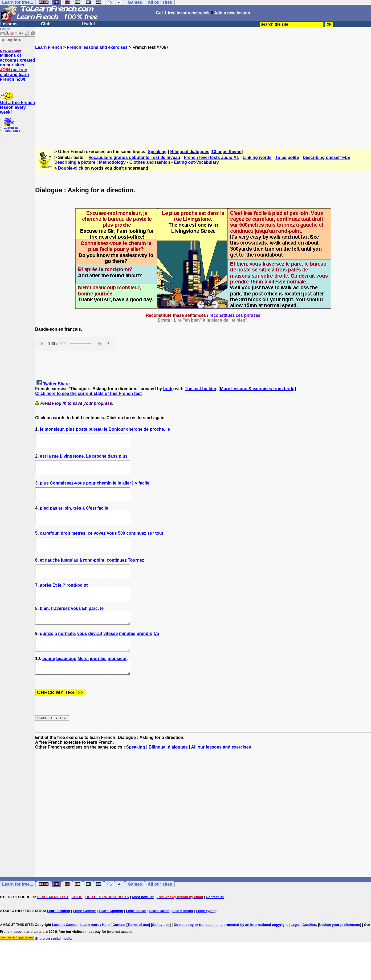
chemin (104, 488)
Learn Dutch (159, 935)
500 (122, 543)
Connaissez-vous (67, 488)
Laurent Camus (65, 949)
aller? (128, 488)
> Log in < (11, 40)
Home (7, 119)
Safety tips (161, 949)
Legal (295, 949)
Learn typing (206, 935)
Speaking (157, 152)
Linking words (257, 157)
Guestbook (11, 128)
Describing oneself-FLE (327, 157)
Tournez (136, 572)
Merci (83, 680)
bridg (169, 389)
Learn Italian (136, 935)
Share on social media (53, 963)
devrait (95, 653)
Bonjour (117, 429)
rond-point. (94, 572)
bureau (95, 429)
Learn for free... (18, 908)
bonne (49, 680)
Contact (9, 122)
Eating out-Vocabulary (196, 162)
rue (55, 459)
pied (44, 515)
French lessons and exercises (97, 47)
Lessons (9, 24)
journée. (98, 680)
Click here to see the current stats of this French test (88, 393)
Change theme (227, 152)
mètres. (79, 543)
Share (64, 384)
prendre (145, 653)
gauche (52, 572)
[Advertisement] (203, 97)
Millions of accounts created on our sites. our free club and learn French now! (18, 67)
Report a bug (12, 131)
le (106, 429)
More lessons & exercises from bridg (257, 389)
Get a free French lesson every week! (18, 107)
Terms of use (138, 949)
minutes (127, 653)
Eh (85, 625)
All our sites (160, 908)
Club (46, 24)
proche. (157, 429)
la (49, 459)
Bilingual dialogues (190, 152)
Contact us (215, 921)
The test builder (200, 389)
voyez (100, 543)
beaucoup (66, 680)
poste (82, 429)
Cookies (309, 949)
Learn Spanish (111, 935)
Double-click (71, 168)
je (42, 429)
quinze (47, 653)
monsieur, (55, 429)
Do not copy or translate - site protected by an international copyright (231, 949)
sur (151, 543)
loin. (68, 515)
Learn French (49, 47)
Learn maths (183, 935)
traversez (60, 625)
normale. (67, 653)
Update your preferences (339, 949)
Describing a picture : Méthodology (90, 162)
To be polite (287, 157)
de (146, 429)
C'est (91, 515)
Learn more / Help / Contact (103, 949)
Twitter (50, 384)
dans (113, 459)
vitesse (111, 653)
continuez (136, 543)
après (46, 600)
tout (159, 543)
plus (70, 429)
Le (89, 459)
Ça (156, 653)
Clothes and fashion (150, 162)
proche (99, 459)
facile (144, 488)
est (43, 459)
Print (7, 125)
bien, (45, 625)
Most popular (143, 921)
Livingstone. (72, 459)
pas (54, 515)
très (77, 515)
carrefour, (50, 543)
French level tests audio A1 (211, 157)
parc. (94, 625)
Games (135, 908)
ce (90, 543)
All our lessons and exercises (221, 771)
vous (76, 625)
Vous (112, 543)
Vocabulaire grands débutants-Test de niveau (134, 157)
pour (91, 488)
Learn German (84, 935)
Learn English (59, 935)
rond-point (77, 600)
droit (66, 543)
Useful (88, 24)
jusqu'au (70, 572)
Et (55, 600)
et (60, 515)
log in (61, 403)
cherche (134, 429)
